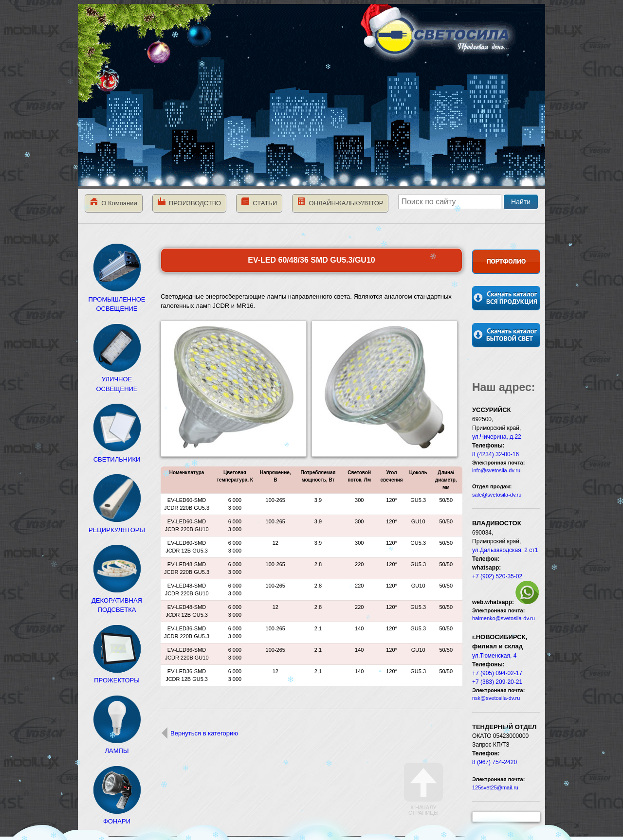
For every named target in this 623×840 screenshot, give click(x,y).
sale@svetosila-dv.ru (497, 495)
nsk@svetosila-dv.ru (496, 698)
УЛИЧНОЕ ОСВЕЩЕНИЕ (117, 379)
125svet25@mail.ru (495, 787)
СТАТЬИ (259, 202)
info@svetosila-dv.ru (496, 470)
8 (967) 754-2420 (495, 762)
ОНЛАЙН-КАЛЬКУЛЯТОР (340, 202)
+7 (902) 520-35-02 (497, 576)
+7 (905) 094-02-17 (497, 673)
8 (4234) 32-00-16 (495, 454)
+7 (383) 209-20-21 (497, 682)
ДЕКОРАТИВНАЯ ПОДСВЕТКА (117, 600)
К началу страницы (423, 789)
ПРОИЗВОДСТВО (189, 202)
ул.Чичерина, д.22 (497, 437)
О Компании (114, 202)
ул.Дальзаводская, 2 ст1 (505, 550)
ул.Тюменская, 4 (494, 656)
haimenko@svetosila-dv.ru (504, 618)
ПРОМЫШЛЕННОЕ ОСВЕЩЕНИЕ (117, 299)
